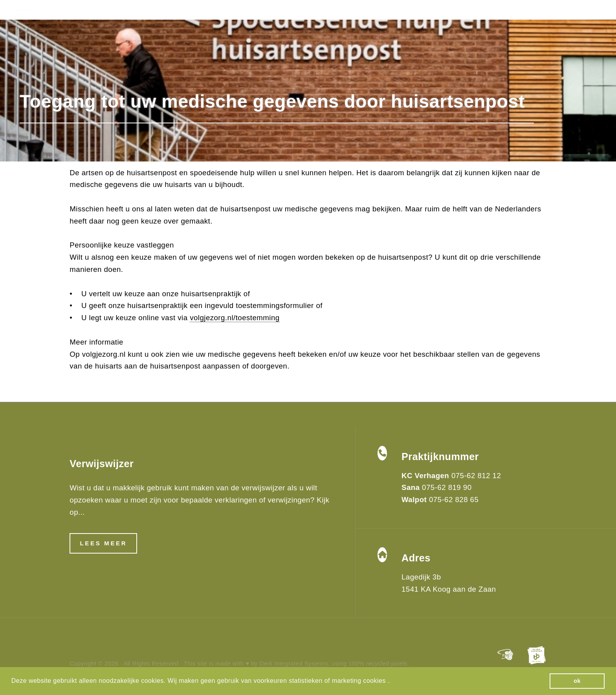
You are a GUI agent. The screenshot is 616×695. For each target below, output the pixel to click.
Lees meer (103, 543)
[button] (389, 681)
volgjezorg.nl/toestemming (235, 318)
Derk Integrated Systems (294, 663)
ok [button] (577, 681)
